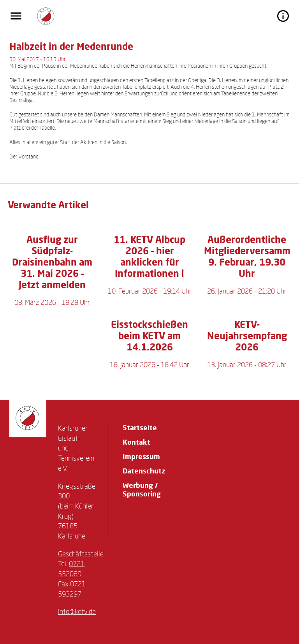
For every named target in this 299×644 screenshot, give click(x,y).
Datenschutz (144, 471)
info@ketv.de (77, 611)
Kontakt (136, 442)
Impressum (141, 456)
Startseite (140, 428)
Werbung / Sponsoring (142, 489)
